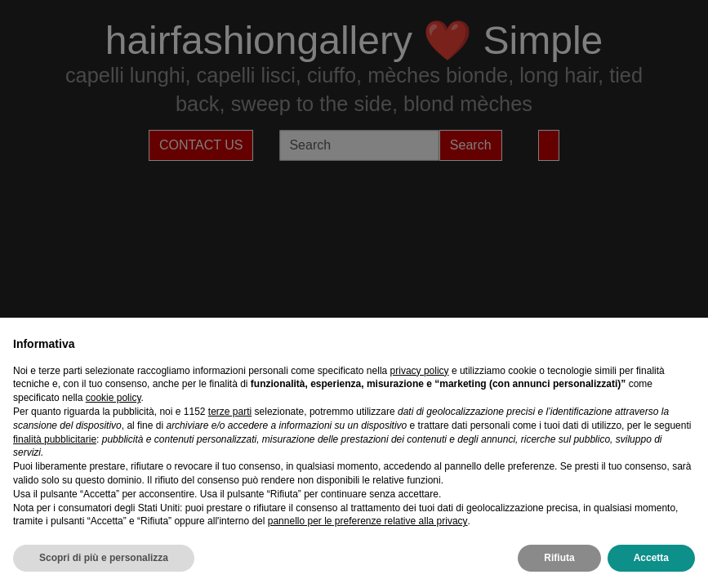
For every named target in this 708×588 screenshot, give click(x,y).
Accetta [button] (651, 558)
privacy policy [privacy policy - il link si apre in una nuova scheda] (420, 371)
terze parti (230, 412)
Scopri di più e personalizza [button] (104, 558)
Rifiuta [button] (559, 558)
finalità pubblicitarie (55, 439)
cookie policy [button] (114, 398)
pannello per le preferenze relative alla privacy (368, 521)
